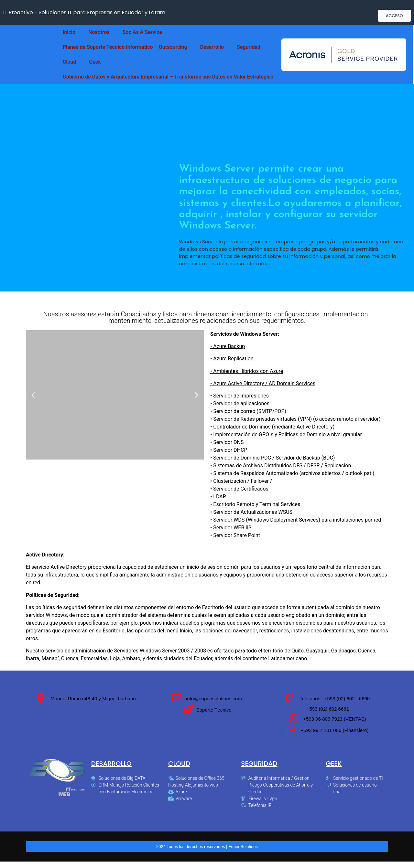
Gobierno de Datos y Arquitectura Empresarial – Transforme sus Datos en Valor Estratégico (168, 77)
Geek (95, 62)
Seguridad (249, 47)
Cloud (70, 62)
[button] (394, 16)
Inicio (69, 32)
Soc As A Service (142, 32)
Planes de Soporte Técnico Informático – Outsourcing (125, 47)
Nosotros (99, 32)
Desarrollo (212, 47)
